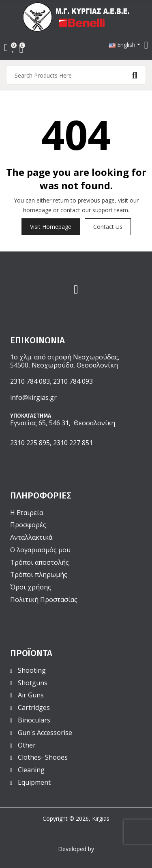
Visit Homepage (51, 227)
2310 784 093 (73, 381)
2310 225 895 (30, 443)
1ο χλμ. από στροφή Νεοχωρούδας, (65, 357)
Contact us (108, 227)
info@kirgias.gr (33, 397)
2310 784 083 (30, 381)
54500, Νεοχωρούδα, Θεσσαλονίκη (64, 365)
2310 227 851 (73, 443)
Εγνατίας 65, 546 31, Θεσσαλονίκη (63, 423)
